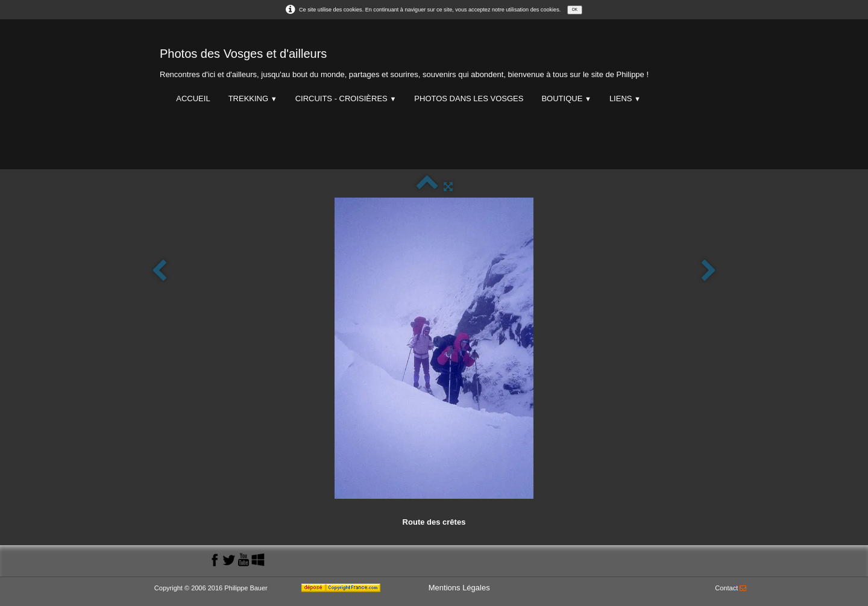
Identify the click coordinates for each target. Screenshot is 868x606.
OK (575, 9)
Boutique (566, 98)
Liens (625, 98)
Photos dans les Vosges (469, 98)
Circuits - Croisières (346, 98)
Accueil (193, 98)
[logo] (404, 61)
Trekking (253, 98)
